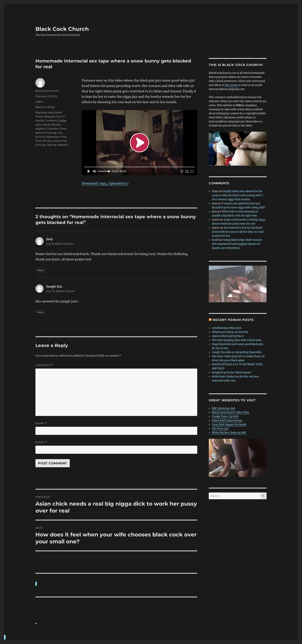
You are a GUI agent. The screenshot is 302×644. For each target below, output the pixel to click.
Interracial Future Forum (227, 420)
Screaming (60, 141)
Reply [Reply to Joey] (41, 270)
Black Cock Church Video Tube (230, 412)
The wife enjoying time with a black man (237, 340)
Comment (44, 365)
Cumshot (51, 120)
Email (41, 442)
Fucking (51, 133)
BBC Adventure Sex (224, 408)
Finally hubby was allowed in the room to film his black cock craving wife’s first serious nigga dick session (238, 195)
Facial (46, 125)
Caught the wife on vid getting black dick (237, 352)
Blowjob (50, 116)
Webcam (63, 145)
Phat (63, 137)
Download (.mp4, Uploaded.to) (105, 183)
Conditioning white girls (227, 328)
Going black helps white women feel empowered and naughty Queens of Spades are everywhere (237, 244)
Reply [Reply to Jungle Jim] (41, 312)
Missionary (52, 137)
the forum (231, 85)
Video (39, 102)
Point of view (43, 141)
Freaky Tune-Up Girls (225, 416)
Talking (51, 145)
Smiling (40, 145)
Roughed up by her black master (232, 373)
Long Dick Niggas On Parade (229, 425)
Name (41, 423)
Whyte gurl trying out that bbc (230, 332)
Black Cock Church (62, 29)
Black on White (45, 107)
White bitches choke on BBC (229, 433)
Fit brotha (52, 129)
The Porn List (220, 429)
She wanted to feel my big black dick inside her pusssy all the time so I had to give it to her (238, 232)
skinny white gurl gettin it (228, 336)
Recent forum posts (233, 320)
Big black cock (45, 112)
